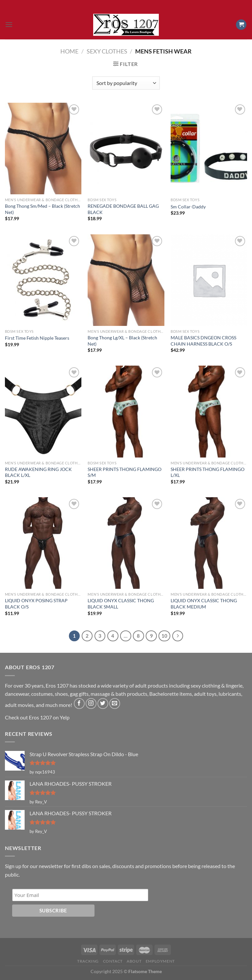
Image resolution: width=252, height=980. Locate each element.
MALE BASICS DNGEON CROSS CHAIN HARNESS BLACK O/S (203, 341)
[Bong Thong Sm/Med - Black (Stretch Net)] (43, 149)
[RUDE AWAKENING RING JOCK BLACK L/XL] (43, 411)
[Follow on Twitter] (103, 703)
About (134, 961)
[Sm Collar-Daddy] (209, 149)
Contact (113, 961)
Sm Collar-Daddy (188, 207)
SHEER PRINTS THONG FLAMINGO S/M (125, 472)
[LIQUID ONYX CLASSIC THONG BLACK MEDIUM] (209, 543)
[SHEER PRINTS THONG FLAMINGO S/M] (126, 411)
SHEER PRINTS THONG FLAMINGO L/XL (208, 472)
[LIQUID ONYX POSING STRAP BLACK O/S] (43, 543)
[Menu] (9, 24)
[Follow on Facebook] (79, 703)
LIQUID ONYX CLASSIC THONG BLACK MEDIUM (204, 604)
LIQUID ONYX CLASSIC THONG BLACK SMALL (121, 604)
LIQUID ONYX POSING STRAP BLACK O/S (36, 604)
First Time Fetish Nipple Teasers (37, 338)
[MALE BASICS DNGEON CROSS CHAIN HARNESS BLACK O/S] (209, 280)
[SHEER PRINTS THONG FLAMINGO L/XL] (209, 411)
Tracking (88, 961)
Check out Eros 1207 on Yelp (37, 717)
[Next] (178, 636)
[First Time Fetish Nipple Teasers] (43, 280)
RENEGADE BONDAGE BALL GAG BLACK (123, 209)
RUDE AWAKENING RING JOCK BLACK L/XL (38, 472)
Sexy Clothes (107, 51)
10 (164, 636)
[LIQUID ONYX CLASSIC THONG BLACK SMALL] (126, 543)
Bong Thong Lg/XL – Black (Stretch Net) (122, 341)
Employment (160, 961)
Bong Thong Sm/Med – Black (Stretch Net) (42, 209)
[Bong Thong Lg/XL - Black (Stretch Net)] (126, 280)
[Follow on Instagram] (91, 703)
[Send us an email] (115, 703)
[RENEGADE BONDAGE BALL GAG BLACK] (126, 149)
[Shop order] (126, 83)
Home (69, 51)
